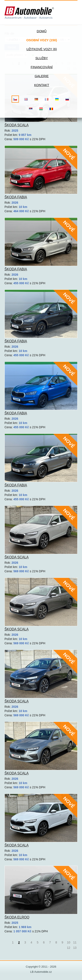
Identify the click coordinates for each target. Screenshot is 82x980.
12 (69, 948)
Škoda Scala (17, 125)
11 (75, 942)
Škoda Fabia (16, 197)
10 (69, 942)
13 (75, 948)
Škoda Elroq (17, 917)
